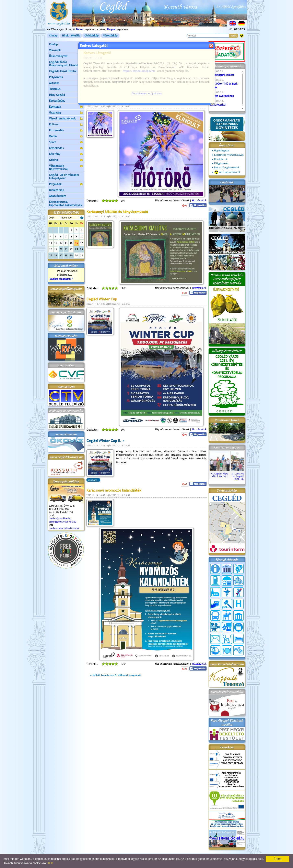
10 (82, 237)
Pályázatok (56, 77)
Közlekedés (66, 148)
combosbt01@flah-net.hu (63, 522)
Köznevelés (66, 131)
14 (66, 243)
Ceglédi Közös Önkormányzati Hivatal (66, 64)
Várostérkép (110, 36)
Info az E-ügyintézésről (227, 168)
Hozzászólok (199, 200)
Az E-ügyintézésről (227, 172)
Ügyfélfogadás (222, 151)
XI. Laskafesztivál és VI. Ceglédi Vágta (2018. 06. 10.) (241, 475)
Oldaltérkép (91, 36)
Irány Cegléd (57, 95)
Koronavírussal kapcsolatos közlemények (66, 203)
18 (51, 249)
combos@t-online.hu (60, 518)
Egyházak (66, 107)
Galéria (66, 160)
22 (71, 249)
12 (56, 243)
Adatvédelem (58, 196)
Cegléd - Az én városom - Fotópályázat (65, 176)
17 (82, 243)
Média (66, 136)
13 (61, 243)
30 (77, 255)
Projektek (66, 184)
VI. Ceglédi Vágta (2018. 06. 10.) (220, 474)
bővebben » (93, 91)
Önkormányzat (66, 56)
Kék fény (66, 154)
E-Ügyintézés (221, 163)
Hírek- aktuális (71, 36)
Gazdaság (66, 113)
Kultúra (66, 125)
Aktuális (66, 83)
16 (77, 243)
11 (51, 243)
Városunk (66, 50)
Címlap (53, 36)
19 (56, 249)
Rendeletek (221, 159)
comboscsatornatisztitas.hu (64, 528)
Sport (66, 142)
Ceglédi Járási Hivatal (63, 71)
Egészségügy (66, 101)
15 (71, 243)
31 (82, 255)
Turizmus (66, 89)
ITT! (51, 863)
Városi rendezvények (66, 119)
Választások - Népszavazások (66, 167)
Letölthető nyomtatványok (229, 155)
